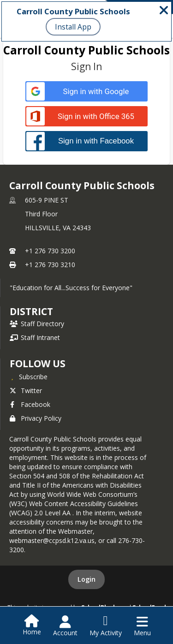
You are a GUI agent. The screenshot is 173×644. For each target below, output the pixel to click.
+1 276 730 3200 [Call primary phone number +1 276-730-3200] (50, 251)
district (31, 311)
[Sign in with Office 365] (86, 116)
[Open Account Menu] (65, 626)
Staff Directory (37, 324)
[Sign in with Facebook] (86, 141)
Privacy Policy (36, 418)
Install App (73, 27)
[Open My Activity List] (106, 626)
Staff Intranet (35, 337)
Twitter (26, 391)
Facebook (30, 404)
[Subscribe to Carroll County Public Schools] (29, 376)
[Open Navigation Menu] (142, 626)
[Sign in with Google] (86, 92)
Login (86, 579)
